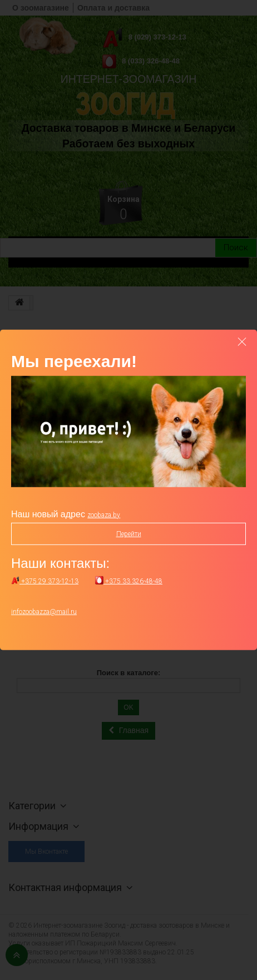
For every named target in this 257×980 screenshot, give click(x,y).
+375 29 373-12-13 (45, 581)
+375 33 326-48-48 (129, 581)
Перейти (129, 534)
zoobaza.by (104, 515)
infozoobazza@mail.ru (44, 612)
